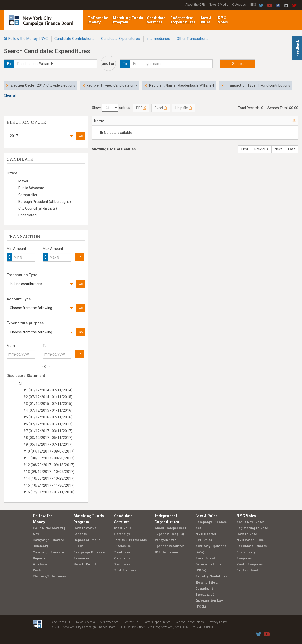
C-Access (239, 5)
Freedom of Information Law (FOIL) (210, 600)
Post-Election (125, 570)
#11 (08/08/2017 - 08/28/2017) (49, 458)
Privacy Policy (218, 622)
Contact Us (131, 622)
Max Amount (53, 249)
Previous (261, 149)
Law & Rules (206, 20)
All (20, 384)
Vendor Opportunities (190, 622)
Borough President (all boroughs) (45, 202)
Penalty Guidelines (211, 576)
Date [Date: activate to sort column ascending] (189, 121)
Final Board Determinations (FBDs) (208, 564)
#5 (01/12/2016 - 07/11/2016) (48, 417)
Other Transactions (192, 39)
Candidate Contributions (74, 39)
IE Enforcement (167, 552)
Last (292, 149)
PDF (141, 108)
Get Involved (247, 570)
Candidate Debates (251, 546)
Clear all (10, 95)
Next (278, 149)
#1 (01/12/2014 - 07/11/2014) (48, 390)
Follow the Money (98, 20)
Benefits (80, 534)
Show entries (111, 108)
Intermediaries (158, 39)
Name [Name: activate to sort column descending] (99, 121)
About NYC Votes (250, 522)
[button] (41, 136)
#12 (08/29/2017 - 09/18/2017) (49, 465)
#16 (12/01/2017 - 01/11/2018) (49, 492)
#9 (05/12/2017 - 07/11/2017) (48, 444)
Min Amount (16, 249)
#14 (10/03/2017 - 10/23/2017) (49, 478)
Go (81, 136)
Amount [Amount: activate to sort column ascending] (214, 121)
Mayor (23, 181)
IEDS (253, 5)
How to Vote (247, 534)
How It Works (85, 528)
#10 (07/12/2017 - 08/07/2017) (49, 451)
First (245, 149)
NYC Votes (223, 20)
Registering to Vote (252, 528)
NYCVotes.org (109, 622)
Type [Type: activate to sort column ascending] (284, 121)
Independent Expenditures (183, 20)
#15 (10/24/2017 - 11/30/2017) (49, 485)
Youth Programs (249, 564)
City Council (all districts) (38, 208)
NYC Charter (206, 534)
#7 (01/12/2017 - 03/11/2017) (48, 431)
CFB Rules (204, 540)
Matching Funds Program (128, 20)
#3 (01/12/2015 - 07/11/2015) (48, 404)
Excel (161, 108)
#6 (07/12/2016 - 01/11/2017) (48, 424)
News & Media (219, 5)
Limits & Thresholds (130, 540)
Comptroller (28, 195)
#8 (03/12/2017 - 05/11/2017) (48, 438)
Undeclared (27, 215)
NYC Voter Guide (250, 540)
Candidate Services (156, 20)
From (11, 346)
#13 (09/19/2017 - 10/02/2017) (49, 472)
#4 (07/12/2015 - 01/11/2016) (48, 410)
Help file (183, 108)
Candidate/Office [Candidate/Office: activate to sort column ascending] (157, 121)
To (45, 346)
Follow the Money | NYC (28, 39)
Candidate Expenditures (120, 39)
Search (238, 64)
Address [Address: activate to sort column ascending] (123, 121)
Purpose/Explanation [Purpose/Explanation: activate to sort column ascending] (248, 121)
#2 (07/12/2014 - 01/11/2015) (48, 397)
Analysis (40, 564)
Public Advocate (31, 188)
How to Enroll (85, 564)
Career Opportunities (157, 622)
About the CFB (195, 5)
